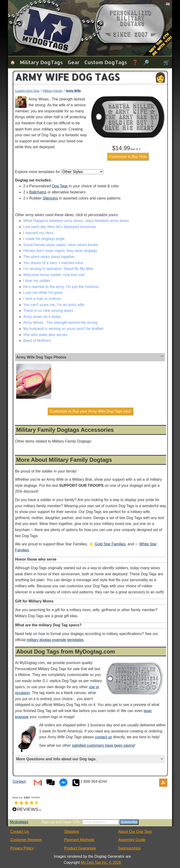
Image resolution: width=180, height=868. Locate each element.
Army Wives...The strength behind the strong (60, 323)
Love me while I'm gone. (43, 293)
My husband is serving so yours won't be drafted (63, 329)
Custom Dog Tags (106, 62)
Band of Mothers (37, 341)
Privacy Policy (22, 848)
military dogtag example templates (55, 640)
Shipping (71, 832)
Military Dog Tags (41, 62)
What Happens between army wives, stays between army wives (76, 221)
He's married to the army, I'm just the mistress (61, 287)
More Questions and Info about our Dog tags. (56, 759)
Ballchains (38, 192)
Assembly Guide (132, 840)
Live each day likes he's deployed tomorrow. (60, 227)
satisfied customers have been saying (103, 745)
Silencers (50, 198)
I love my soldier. (37, 281)
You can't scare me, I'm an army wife (54, 305)
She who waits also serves (45, 335)
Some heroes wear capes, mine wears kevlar (61, 245)
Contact (19, 781)
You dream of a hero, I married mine (53, 263)
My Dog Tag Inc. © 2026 (101, 862)
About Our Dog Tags (135, 832)
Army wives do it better (42, 317)
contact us (103, 737)
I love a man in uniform (42, 299)
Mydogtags (19, 822)
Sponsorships (129, 848)
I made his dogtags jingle (44, 239)
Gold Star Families (110, 544)
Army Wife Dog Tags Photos (41, 357)
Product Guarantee (80, 848)
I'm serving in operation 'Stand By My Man (58, 269)
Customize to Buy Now (128, 157)
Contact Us (20, 832)
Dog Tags (60, 186)
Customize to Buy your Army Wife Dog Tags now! (90, 411)
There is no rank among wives (48, 311)
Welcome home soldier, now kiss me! (54, 275)
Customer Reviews (26, 840)
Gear (74, 62)
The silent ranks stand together (49, 257)
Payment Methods (79, 840)
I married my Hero (38, 233)
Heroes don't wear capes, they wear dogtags (60, 251)
